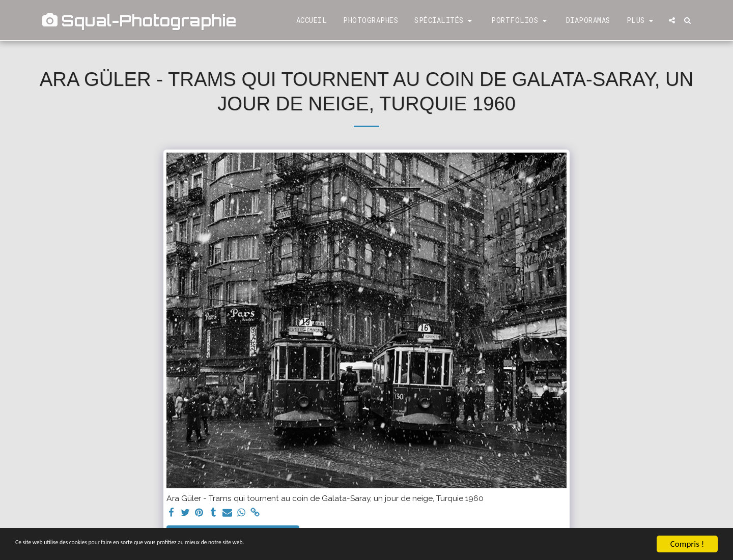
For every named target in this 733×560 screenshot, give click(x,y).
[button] (445, 21)
